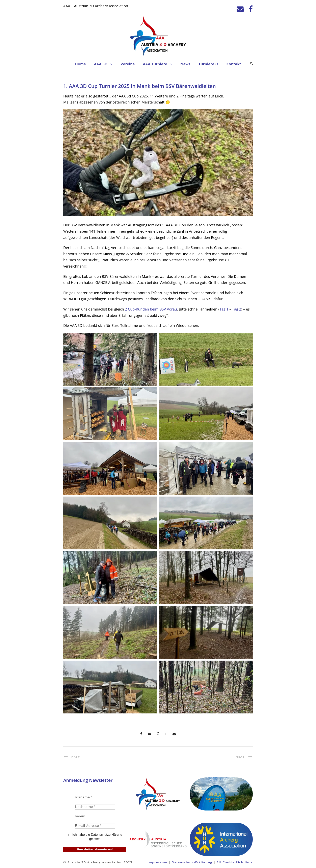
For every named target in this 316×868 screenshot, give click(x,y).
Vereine (128, 64)
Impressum (157, 862)
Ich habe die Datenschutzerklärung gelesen (95, 837)
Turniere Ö (208, 64)
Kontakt (234, 64)
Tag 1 (224, 309)
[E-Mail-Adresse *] (95, 826)
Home (80, 64)
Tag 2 (237, 309)
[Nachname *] (95, 807)
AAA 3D (101, 64)
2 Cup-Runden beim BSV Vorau (151, 309)
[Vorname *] (95, 797)
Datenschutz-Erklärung (192, 862)
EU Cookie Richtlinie (235, 862)
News (185, 64)
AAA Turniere (155, 64)
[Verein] (95, 816)
